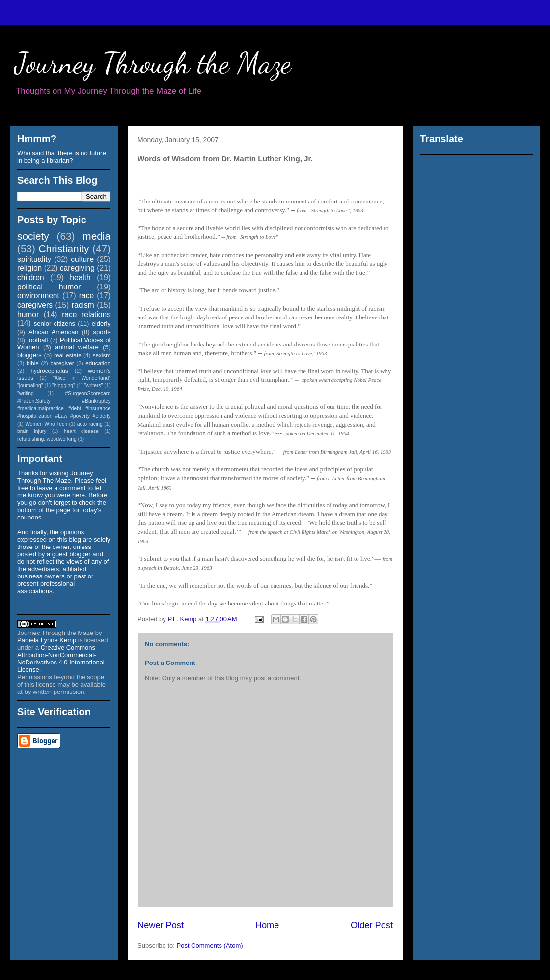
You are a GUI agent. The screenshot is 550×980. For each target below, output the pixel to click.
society (33, 236)
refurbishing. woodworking (47, 439)
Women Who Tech (46, 424)
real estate (68, 355)
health (80, 277)
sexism (102, 355)
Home (267, 925)
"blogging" (64, 386)
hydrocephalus (50, 370)
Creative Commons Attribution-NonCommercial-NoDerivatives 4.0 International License (61, 659)
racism (83, 305)
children (31, 277)
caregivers (35, 305)
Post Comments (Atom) (210, 945)
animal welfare (77, 347)
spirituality (34, 259)
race (86, 296)
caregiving (77, 268)
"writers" (93, 386)
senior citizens (55, 324)
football (37, 340)
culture (82, 259)
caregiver (62, 363)
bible (33, 363)
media (96, 236)
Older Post (372, 925)
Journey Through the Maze (153, 63)
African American (54, 332)
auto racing (90, 424)
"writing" (26, 393)
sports (102, 332)
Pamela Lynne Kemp (47, 640)
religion (29, 268)
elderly (101, 324)
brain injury (32, 431)
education (98, 363)
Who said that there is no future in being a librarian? (62, 157)
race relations (86, 314)
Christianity (64, 248)
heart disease (81, 431)
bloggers (29, 355)
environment (38, 296)
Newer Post (161, 925)
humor (28, 314)
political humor (49, 287)
